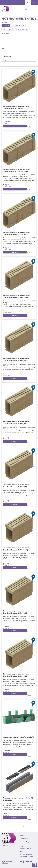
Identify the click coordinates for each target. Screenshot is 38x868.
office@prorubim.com (26, 848)
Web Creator (5, 863)
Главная (3, 15)
